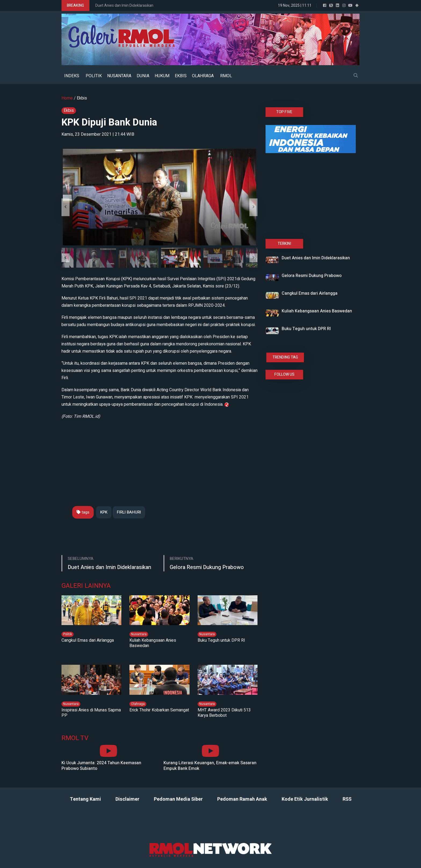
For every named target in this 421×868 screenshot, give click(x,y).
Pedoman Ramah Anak (242, 799)
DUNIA (143, 76)
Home (67, 98)
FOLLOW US (284, 374)
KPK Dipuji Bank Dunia (109, 122)
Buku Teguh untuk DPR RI (221, 640)
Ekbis (82, 98)
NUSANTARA (119, 76)
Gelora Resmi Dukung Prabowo (207, 567)
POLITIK (94, 76)
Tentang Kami (85, 799)
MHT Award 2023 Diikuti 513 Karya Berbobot (224, 713)
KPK (104, 512)
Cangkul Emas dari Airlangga (88, 640)
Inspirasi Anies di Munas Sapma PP (91, 713)
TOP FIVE (284, 112)
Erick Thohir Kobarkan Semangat (159, 710)
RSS (347, 799)
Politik (68, 634)
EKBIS (181, 76)
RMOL (226, 76)
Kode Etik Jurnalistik (305, 799)
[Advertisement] (159, 458)
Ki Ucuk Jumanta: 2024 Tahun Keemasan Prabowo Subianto (101, 766)
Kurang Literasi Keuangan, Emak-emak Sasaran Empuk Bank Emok (210, 766)
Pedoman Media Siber (178, 799)
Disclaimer (127, 799)
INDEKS (72, 76)
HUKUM (162, 76)
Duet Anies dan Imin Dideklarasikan (124, 5)
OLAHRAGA (203, 76)
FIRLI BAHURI (129, 512)
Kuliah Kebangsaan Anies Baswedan (153, 643)
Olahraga (138, 704)
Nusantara (139, 634)
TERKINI (284, 244)
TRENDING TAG (285, 357)
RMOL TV (75, 738)
